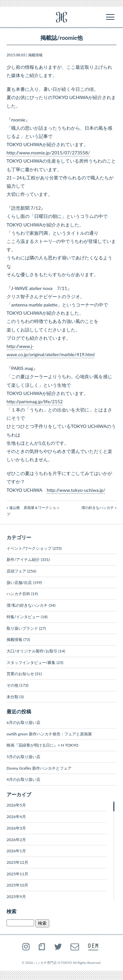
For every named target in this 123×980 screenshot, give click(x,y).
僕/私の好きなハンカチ (27, 605)
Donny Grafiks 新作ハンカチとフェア (39, 768)
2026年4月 (16, 817)
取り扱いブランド (22, 628)
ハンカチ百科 (18, 594)
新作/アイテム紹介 (23, 559)
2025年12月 (17, 862)
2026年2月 (16, 840)
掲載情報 (35, 55)
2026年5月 (16, 805)
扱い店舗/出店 (19, 583)
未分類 (12, 697)
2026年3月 (16, 828)
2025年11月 (17, 874)
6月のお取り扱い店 (23, 722)
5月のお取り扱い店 (23, 757)
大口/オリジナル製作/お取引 (32, 651)
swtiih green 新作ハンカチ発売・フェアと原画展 (49, 734)
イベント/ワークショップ (29, 548)
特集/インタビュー (23, 617)
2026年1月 (16, 851)
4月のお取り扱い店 (23, 779)
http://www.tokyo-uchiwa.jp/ (76, 490)
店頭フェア (16, 571)
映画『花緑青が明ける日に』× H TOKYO (42, 745)
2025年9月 (16, 897)
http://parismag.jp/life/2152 (35, 401)
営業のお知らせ (20, 674)
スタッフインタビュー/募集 (31, 662)
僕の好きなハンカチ (98, 507)
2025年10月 (17, 885)
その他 (12, 685)
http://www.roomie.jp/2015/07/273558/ (48, 153)
